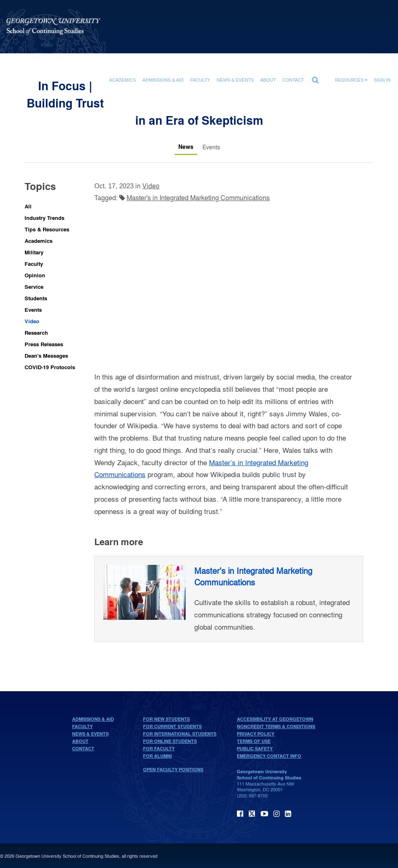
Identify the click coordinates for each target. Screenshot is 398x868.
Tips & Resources (47, 229)
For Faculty (159, 749)
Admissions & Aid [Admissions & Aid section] (163, 80)
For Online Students (170, 741)
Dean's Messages (46, 355)
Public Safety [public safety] (255, 749)
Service (34, 287)
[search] (315, 78)
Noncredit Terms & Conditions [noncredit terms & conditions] (276, 726)
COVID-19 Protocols (50, 367)
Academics (39, 241)
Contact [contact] (293, 80)
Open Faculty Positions (173, 770)
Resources (351, 80)
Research (36, 332)
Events (33, 310)
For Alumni (157, 756)
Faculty (34, 264)
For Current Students (172, 726)
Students (36, 298)
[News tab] (186, 147)
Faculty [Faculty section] (200, 80)
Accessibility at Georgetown (275, 719)
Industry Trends (44, 218)
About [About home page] (80, 741)
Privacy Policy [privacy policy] (256, 734)
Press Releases (44, 344)
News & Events (90, 734)
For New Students (166, 719)
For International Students (180, 734)
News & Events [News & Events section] (235, 80)
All (28, 206)
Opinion (35, 275)
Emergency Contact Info (269, 756)
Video (32, 321)
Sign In (382, 80)
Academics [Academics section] (122, 80)
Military (34, 252)
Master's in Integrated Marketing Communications (198, 198)
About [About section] (268, 80)
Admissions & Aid (93, 719)
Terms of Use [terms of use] (254, 741)
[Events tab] (211, 147)
